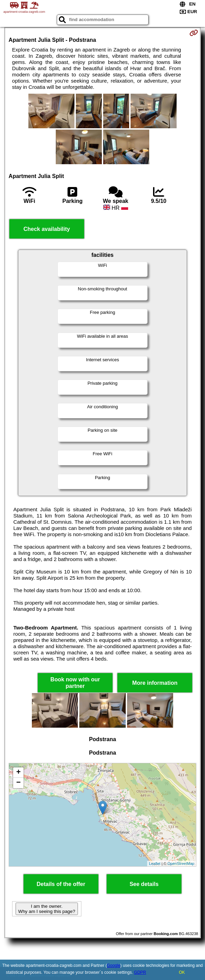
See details (144, 884)
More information (155, 683)
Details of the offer (61, 884)
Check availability (47, 229)
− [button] (19, 783)
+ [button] (19, 773)
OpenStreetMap (181, 864)
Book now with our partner (75, 683)
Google (114, 965)
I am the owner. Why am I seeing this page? (47, 909)
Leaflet (155, 864)
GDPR (140, 972)
